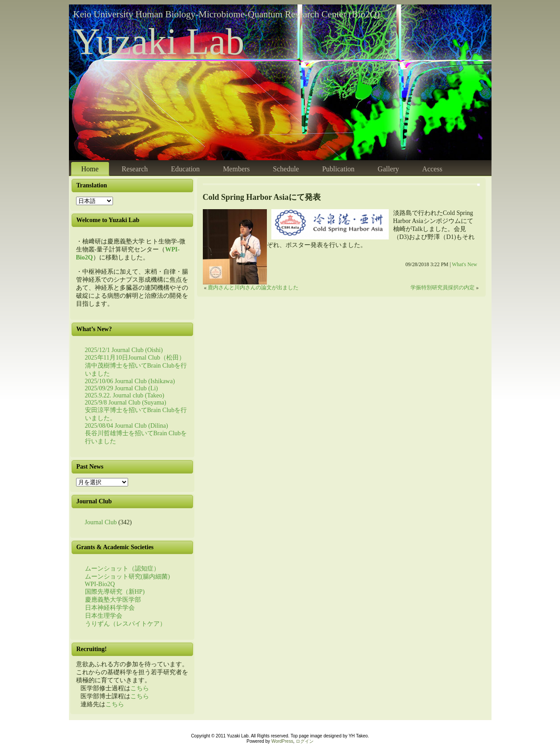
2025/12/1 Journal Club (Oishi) (124, 350)
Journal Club (101, 522)
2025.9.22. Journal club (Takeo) (125, 395)
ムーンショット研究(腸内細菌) (127, 577)
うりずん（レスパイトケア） (125, 624)
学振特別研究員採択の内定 (443, 288)
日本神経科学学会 (110, 608)
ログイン (305, 741)
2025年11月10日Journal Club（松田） (135, 358)
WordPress (282, 741)
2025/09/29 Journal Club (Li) (122, 388)
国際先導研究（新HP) (115, 592)
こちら (140, 688)
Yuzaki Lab (159, 42)
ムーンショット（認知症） (122, 569)
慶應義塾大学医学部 (113, 600)
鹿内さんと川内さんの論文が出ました (253, 288)
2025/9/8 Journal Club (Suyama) (126, 403)
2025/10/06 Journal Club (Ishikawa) (130, 381)
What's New (465, 265)
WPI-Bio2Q (100, 584)
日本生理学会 (104, 616)
